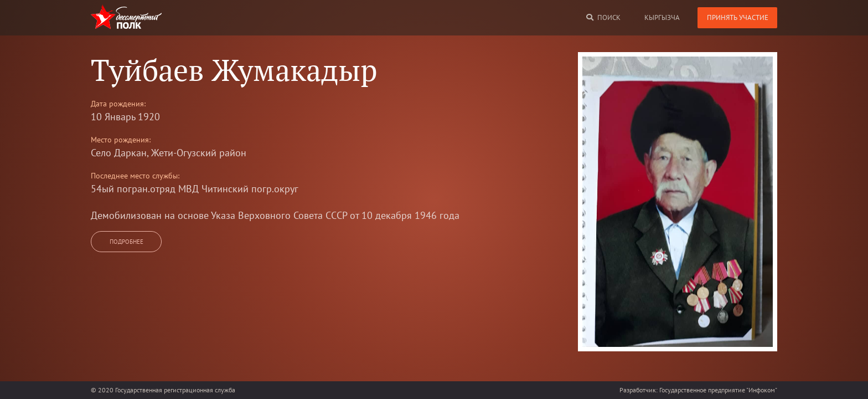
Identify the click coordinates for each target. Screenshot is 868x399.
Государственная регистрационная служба (175, 390)
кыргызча (662, 17)
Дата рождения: (118, 104)
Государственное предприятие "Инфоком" (718, 390)
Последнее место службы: (135, 176)
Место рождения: (121, 140)
